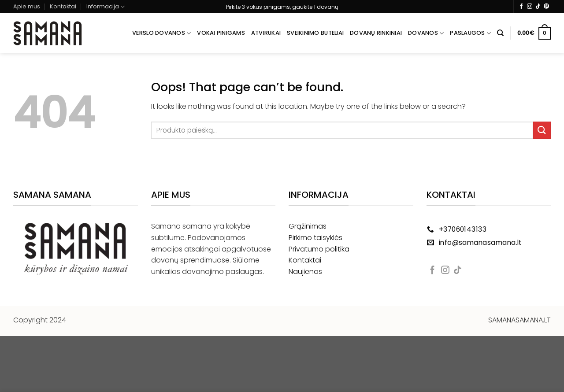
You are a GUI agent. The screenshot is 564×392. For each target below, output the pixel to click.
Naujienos (305, 272)
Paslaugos (470, 33)
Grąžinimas (308, 226)
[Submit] (542, 130)
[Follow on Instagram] (530, 7)
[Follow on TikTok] (538, 7)
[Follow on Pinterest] (546, 7)
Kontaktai (63, 6)
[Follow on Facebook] (521, 7)
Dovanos (426, 33)
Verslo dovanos (161, 33)
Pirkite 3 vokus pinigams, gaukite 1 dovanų (282, 7)
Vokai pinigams (221, 33)
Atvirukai (266, 33)
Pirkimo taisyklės (315, 238)
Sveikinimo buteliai (315, 33)
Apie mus (27, 6)
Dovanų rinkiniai (376, 33)
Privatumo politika (319, 249)
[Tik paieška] (500, 33)
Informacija (106, 7)
